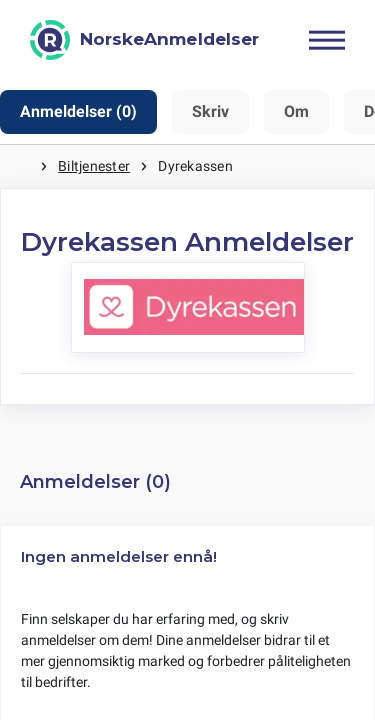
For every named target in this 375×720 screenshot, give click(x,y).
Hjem (20, 166)
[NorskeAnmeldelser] (144, 40)
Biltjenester (94, 166)
